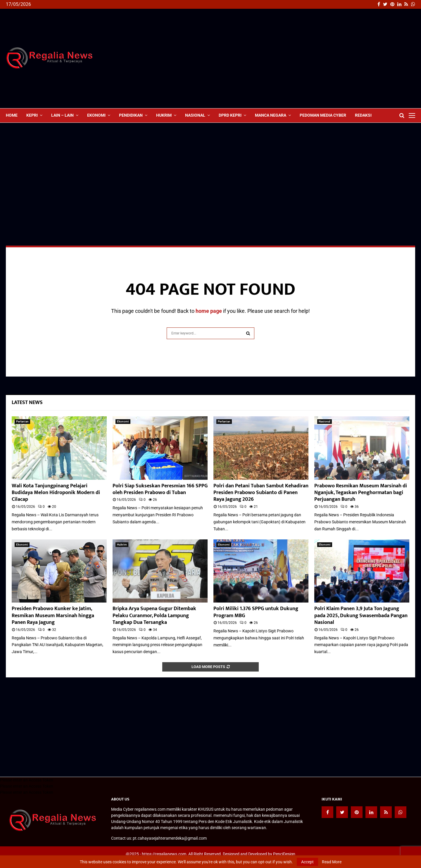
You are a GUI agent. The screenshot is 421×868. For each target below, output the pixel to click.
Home (12, 115)
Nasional (195, 115)
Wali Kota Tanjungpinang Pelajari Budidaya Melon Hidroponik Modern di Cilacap (56, 493)
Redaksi (363, 115)
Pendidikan (131, 115)
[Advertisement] (309, 58)
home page (209, 311)
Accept (307, 862)
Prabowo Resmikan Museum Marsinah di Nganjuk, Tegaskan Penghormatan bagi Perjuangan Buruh (361, 493)
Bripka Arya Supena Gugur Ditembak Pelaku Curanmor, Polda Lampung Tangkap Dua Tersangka (154, 616)
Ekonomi (96, 115)
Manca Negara (271, 115)
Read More (332, 862)
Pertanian (22, 421)
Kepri (32, 115)
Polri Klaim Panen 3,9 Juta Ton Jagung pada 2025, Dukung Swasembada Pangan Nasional (361, 616)
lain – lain (62, 115)
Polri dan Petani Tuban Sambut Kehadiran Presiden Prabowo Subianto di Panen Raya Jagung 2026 (261, 493)
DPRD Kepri (230, 115)
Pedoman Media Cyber (323, 115)
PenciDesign (284, 854)
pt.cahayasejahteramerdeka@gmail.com (170, 838)
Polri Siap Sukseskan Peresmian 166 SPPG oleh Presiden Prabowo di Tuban (160, 489)
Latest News (27, 403)
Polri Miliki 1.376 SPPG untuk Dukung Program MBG (256, 612)
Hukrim (164, 115)
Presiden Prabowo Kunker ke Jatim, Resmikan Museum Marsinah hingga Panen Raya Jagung (53, 616)
